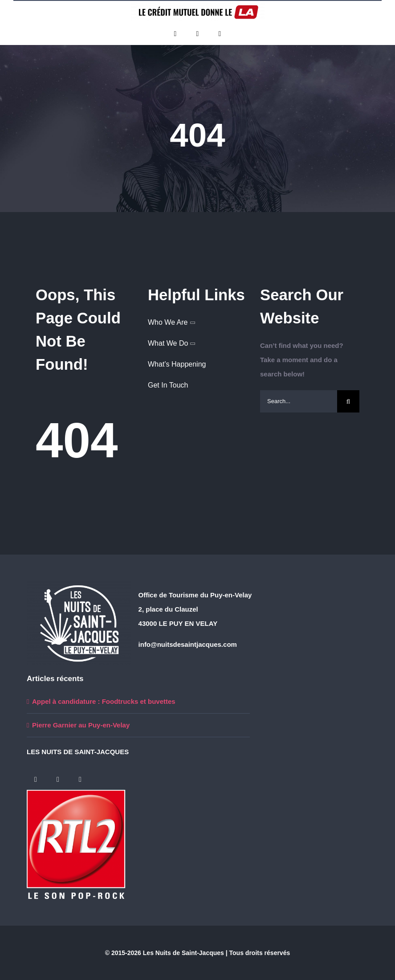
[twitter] (198, 34)
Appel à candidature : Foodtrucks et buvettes (104, 701)
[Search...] (299, 401)
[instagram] (220, 34)
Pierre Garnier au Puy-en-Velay (81, 725)
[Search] (348, 401)
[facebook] (175, 34)
